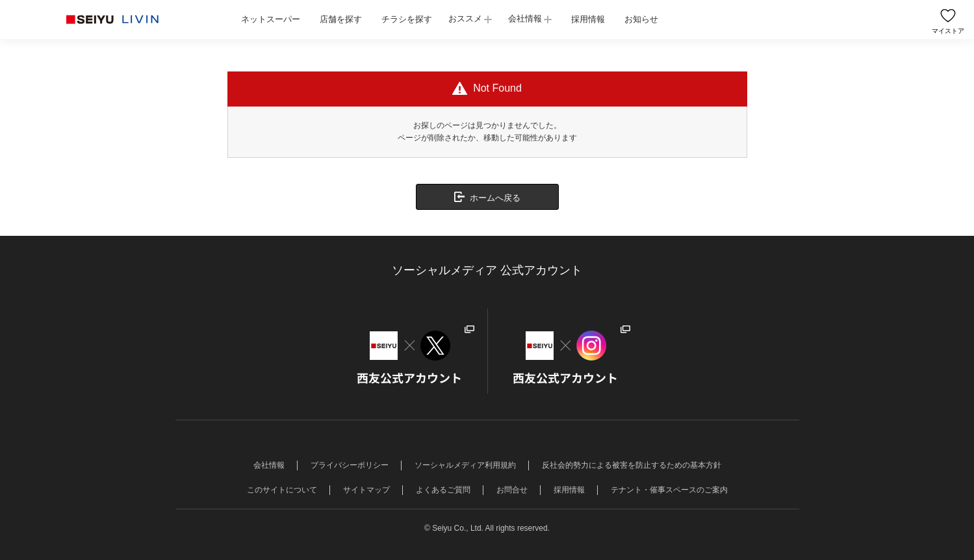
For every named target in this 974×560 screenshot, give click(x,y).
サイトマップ (366, 490)
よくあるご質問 (443, 490)
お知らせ (641, 19)
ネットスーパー (271, 19)
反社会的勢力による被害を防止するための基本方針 (632, 465)
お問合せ (512, 490)
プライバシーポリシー (350, 465)
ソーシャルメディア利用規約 (465, 465)
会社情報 (525, 19)
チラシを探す (407, 19)
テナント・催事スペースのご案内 (669, 490)
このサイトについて (282, 490)
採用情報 (588, 19)
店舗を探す (341, 19)
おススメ (465, 19)
